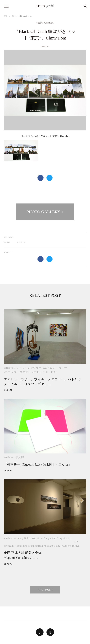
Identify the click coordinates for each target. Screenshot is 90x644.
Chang (19, 538)
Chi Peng (44, 538)
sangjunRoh (36, 546)
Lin (77, 541)
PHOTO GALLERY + (45, 212)
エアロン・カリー (55, 368)
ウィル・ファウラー (29, 368)
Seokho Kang (53, 546)
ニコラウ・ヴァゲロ (18, 372)
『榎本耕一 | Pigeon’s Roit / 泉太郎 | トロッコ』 (38, 464)
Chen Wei (31, 538)
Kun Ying (57, 538)
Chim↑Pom (49, 23)
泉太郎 (20, 457)
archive (40, 23)
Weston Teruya (71, 546)
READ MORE (45, 590)
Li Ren (68, 538)
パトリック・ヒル (45, 372)
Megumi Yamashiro (16, 546)
